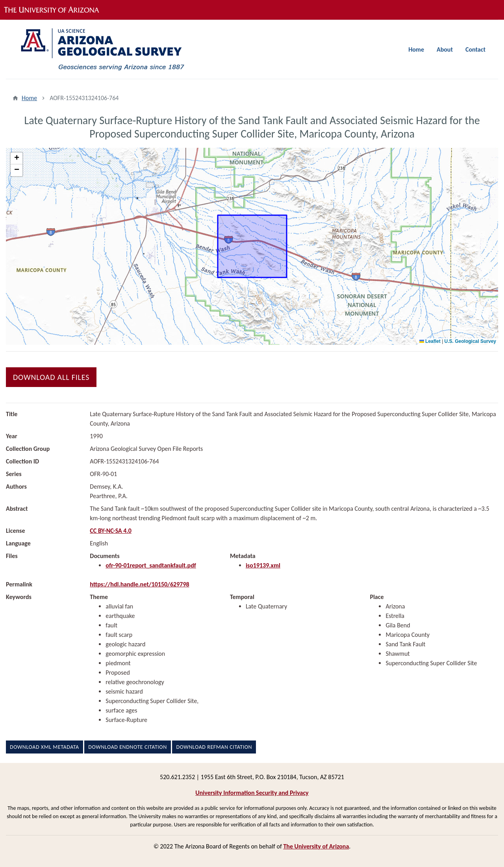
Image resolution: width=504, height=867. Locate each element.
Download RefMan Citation (214, 747)
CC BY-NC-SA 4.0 (111, 531)
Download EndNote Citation (127, 747)
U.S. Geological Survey (470, 341)
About (445, 49)
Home (416, 49)
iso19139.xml (263, 565)
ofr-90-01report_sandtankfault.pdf (151, 565)
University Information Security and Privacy (252, 793)
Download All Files (51, 377)
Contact (475, 49)
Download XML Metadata (44, 747)
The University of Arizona (316, 846)
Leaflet (430, 341)
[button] (17, 158)
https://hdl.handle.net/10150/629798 (139, 584)
